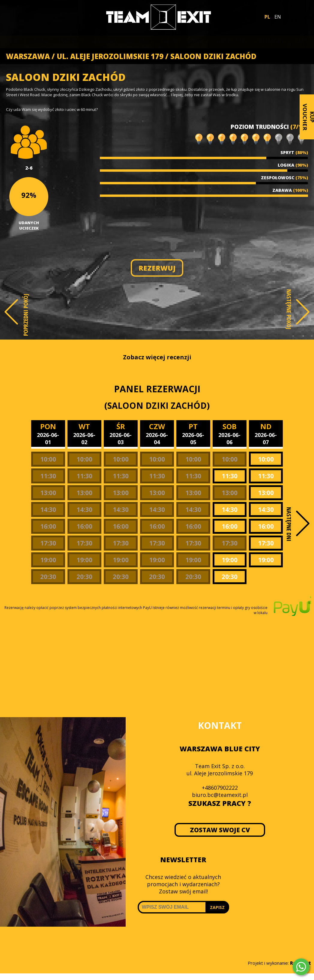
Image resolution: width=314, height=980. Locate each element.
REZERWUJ (157, 268)
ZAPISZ (217, 907)
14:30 (48, 509)
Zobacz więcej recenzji (157, 357)
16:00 (48, 526)
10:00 (48, 459)
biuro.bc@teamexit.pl (220, 795)
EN (278, 17)
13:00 (48, 493)
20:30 (48, 577)
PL (267, 17)
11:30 (48, 476)
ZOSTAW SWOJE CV (220, 830)
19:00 (48, 560)
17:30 (48, 543)
